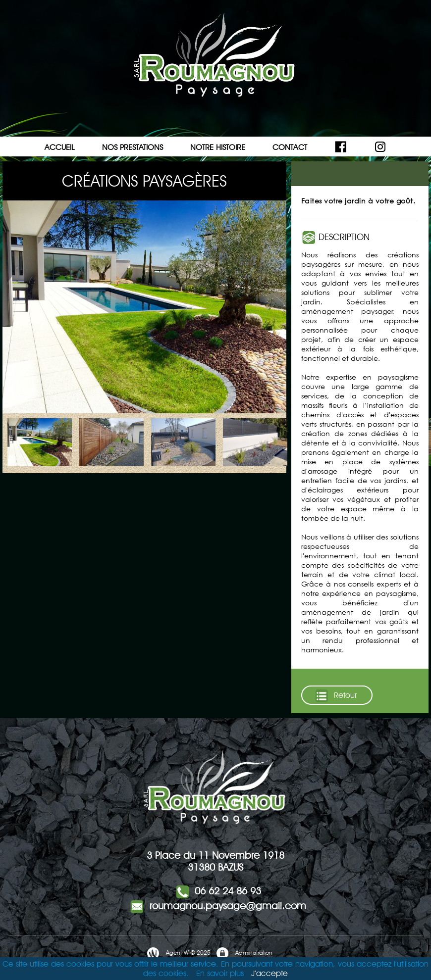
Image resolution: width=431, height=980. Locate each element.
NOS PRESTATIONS (133, 147)
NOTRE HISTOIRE (218, 147)
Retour (335, 696)
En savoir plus (220, 973)
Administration (244, 953)
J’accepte (269, 973)
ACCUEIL (60, 147)
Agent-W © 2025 (178, 953)
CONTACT (290, 147)
